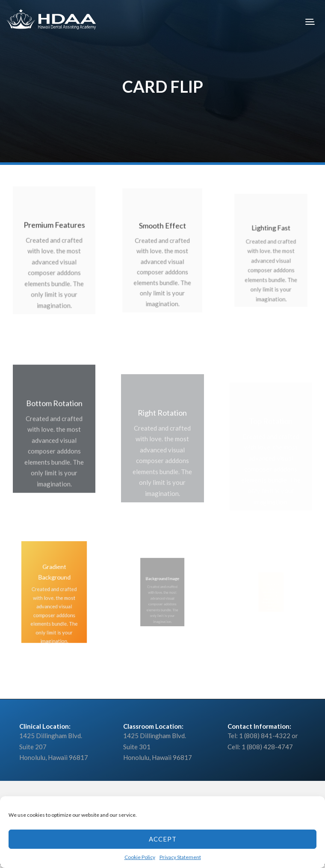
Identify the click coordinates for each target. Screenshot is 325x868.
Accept (163, 839)
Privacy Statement (180, 857)
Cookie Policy (140, 857)
